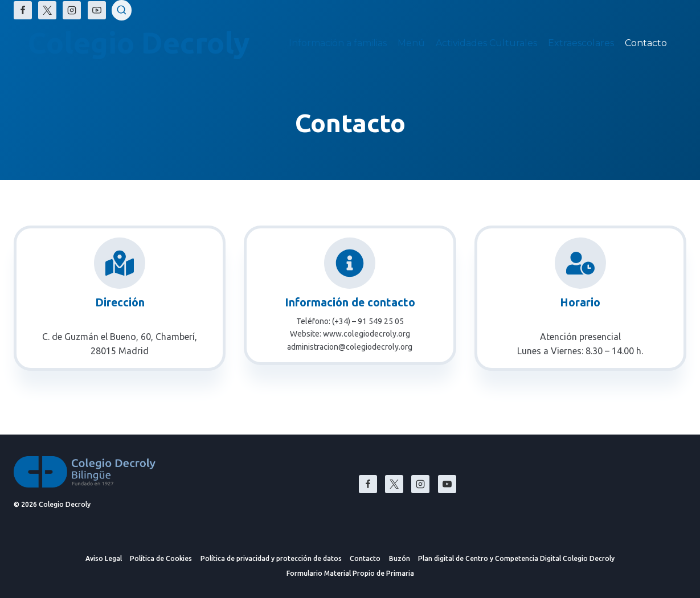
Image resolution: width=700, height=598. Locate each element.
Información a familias (338, 43)
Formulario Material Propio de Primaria (350, 573)
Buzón (400, 558)
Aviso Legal (104, 558)
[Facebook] (23, 10)
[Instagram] (72, 10)
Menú (411, 43)
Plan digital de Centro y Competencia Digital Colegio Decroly (516, 558)
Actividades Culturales (486, 43)
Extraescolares (581, 43)
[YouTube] (97, 10)
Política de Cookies (161, 558)
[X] (47, 10)
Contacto (646, 43)
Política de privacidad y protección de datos (271, 558)
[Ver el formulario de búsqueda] (122, 10)
